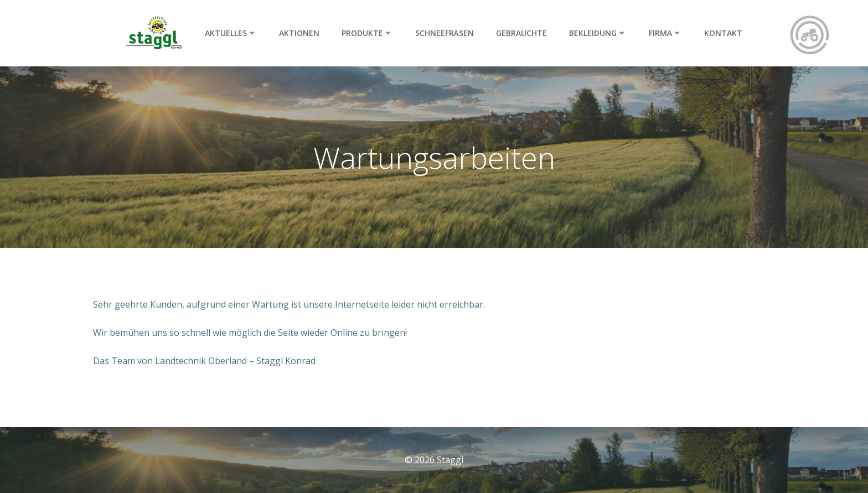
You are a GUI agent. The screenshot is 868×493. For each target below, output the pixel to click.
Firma (665, 33)
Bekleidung (598, 33)
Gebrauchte (521, 33)
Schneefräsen (445, 33)
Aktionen (299, 33)
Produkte (367, 33)
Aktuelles (231, 33)
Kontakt (723, 33)
